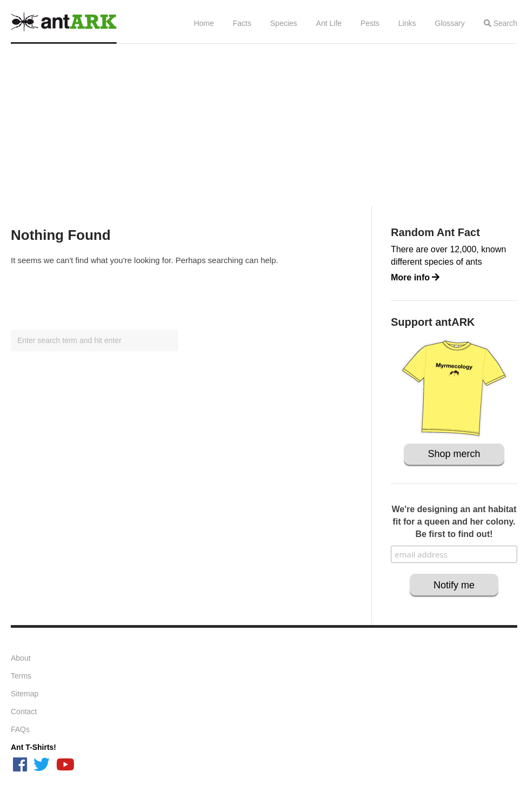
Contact (24, 712)
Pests (370, 23)
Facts (242, 23)
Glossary (450, 23)
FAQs (20, 729)
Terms (21, 676)
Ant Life (329, 23)
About (21, 658)
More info (415, 277)
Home (204, 23)
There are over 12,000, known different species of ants (448, 256)
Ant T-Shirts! (33, 747)
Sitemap (25, 694)
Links (407, 23)
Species (284, 23)
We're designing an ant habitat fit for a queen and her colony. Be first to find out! (454, 522)
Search (500, 23)
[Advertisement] (264, 125)
